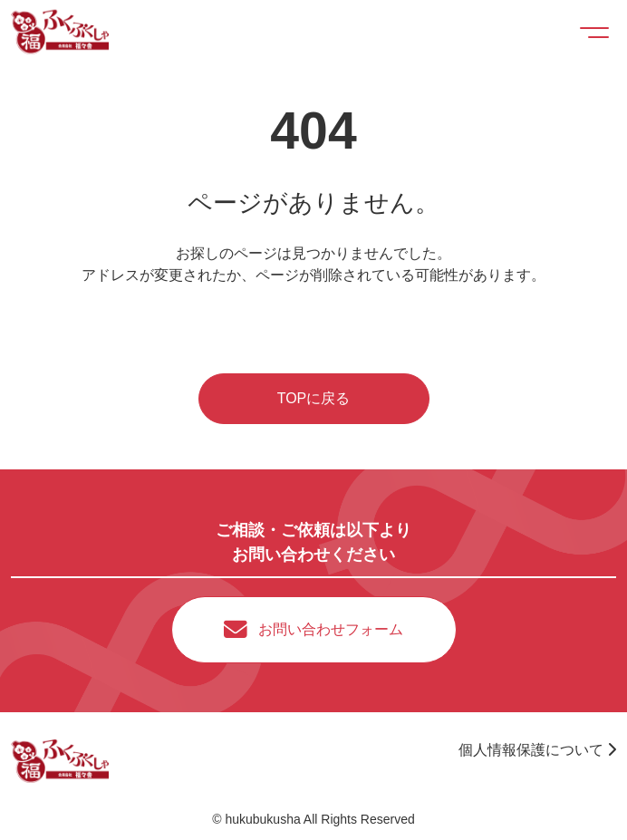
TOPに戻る (314, 398)
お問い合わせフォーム (331, 629)
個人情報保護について (537, 750)
